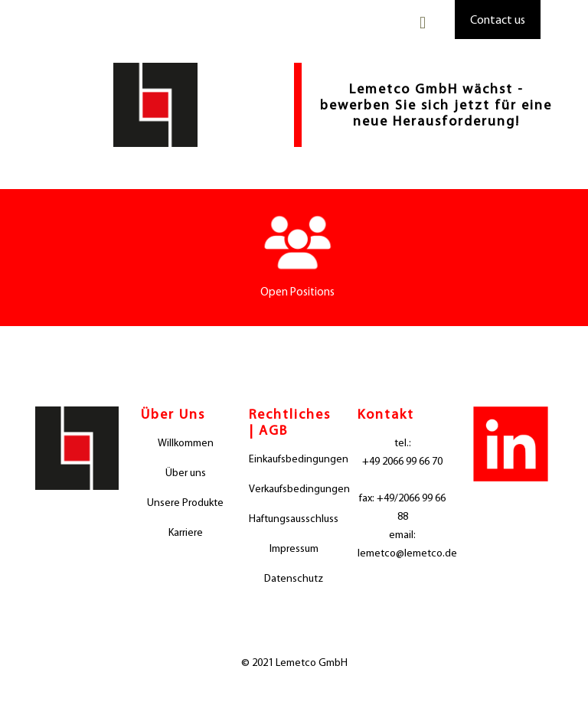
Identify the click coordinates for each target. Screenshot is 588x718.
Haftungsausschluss (294, 519)
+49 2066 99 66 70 (402, 461)
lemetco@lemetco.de (403, 553)
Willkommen (186, 443)
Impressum (294, 548)
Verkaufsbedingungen (294, 489)
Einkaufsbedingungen (294, 459)
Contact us (498, 20)
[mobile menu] (423, 23)
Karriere (186, 532)
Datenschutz (294, 578)
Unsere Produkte (185, 503)
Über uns (186, 473)
